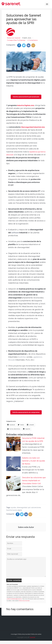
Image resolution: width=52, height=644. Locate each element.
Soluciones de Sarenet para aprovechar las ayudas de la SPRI (24, 19)
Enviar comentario (15, 584)
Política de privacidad (24, 604)
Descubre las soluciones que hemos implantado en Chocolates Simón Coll (34, 484)
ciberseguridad (22, 511)
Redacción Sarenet (14, 38)
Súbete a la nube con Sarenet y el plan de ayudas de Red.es (34, 464)
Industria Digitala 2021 (27, 106)
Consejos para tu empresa (17, 40)
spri (29, 511)
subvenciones (36, 511)
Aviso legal (14, 638)
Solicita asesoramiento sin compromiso (26, 416)
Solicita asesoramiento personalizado (26, 97)
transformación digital (14, 514)
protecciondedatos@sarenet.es (14, 602)
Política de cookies (36, 638)
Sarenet (32, 641)
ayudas (13, 511)
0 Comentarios (35, 40)
